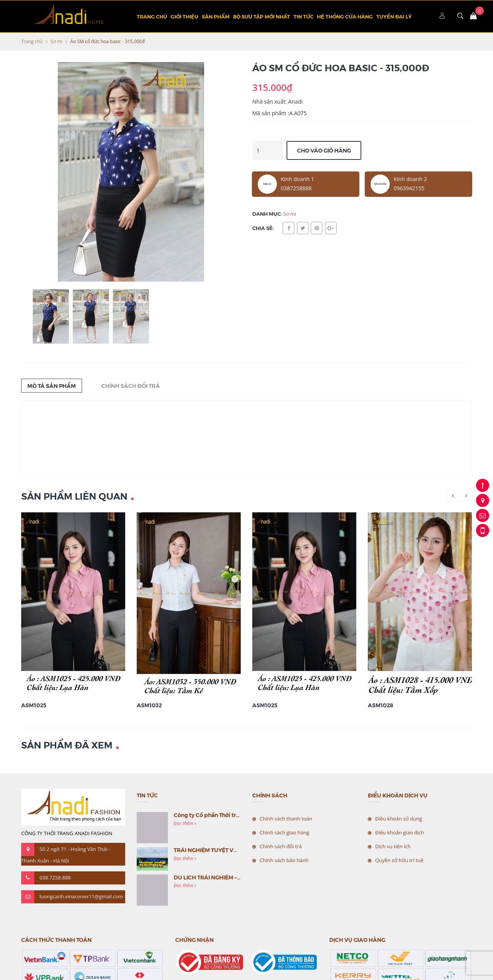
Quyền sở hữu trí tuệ (399, 860)
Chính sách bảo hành (284, 860)
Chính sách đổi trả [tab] (131, 386)
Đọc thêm (185, 823)
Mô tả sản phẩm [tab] (52, 386)
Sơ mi (56, 41)
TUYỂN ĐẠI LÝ (394, 16)
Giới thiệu (184, 16)
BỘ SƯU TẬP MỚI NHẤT (262, 16)
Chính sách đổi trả (281, 846)
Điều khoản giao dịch (400, 832)
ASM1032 (149, 705)
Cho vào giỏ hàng (324, 150)
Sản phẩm (216, 16)
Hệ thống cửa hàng (345, 16)
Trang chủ (152, 16)
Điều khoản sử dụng (399, 819)
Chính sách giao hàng (284, 832)
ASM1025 (34, 705)
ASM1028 (381, 705)
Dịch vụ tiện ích (393, 846)
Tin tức (304, 16)
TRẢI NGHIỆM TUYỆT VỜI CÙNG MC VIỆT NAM (234, 850)
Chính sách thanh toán (286, 819)
